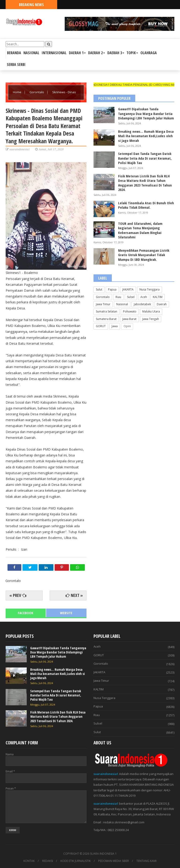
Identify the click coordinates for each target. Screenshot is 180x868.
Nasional (122, 304)
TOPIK (132, 53)
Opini (127, 326)
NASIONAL (31, 53)
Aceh (144, 297)
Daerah (162, 304)
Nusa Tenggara (150, 289)
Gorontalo (37, 92)
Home (17, 92)
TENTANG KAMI (146, 861)
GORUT (101, 326)
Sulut (99, 289)
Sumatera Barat (106, 319)
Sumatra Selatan (107, 311)
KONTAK (29, 861)
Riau (118, 297)
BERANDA (14, 53)
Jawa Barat (129, 319)
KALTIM (158, 297)
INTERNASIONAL (54, 53)
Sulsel (131, 297)
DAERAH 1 (77, 53)
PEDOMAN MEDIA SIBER (114, 861)
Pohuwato (130, 311)
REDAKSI (48, 861)
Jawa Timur (103, 304)
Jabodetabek (142, 304)
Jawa (115, 326)
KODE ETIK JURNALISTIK (76, 861)
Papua (112, 289)
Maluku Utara (151, 311)
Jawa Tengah (151, 319)
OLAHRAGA (149, 53)
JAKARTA (128, 289)
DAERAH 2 (97, 53)
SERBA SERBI (16, 65)
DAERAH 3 (116, 53)
